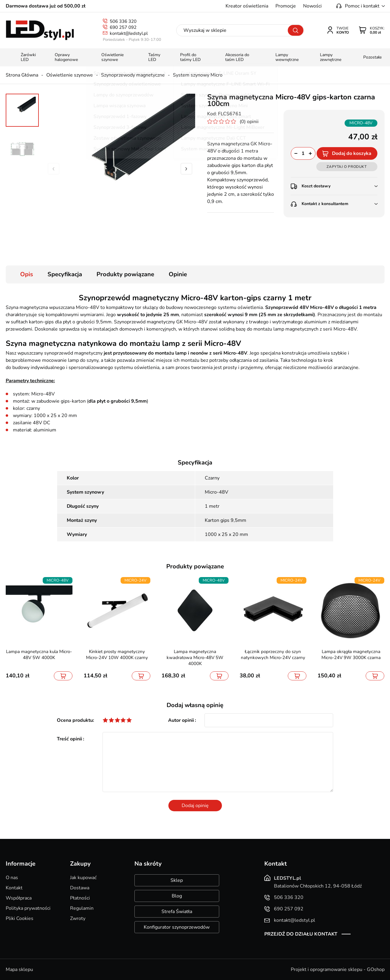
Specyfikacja (65, 274)
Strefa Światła (177, 912)
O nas (12, 878)
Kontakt (14, 888)
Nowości (312, 6)
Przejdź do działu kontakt (301, 934)
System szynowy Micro (198, 75)
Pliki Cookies (20, 918)
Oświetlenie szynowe (70, 75)
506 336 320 (123, 21)
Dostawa (80, 888)
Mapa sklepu (19, 969)
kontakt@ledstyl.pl (129, 33)
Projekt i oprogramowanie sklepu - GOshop (338, 969)
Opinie (178, 274)
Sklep (177, 880)
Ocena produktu (75, 720)
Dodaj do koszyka (352, 153)
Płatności (80, 898)
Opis (27, 274)
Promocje (286, 6)
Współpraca (19, 898)
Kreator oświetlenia (247, 6)
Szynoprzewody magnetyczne (133, 75)
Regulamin (82, 908)
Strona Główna (22, 75)
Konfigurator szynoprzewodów (177, 927)
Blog (177, 896)
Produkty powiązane (125, 274)
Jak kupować (83, 878)
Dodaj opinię (195, 806)
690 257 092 (123, 27)
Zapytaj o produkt (347, 167)
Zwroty (78, 918)
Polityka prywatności (28, 908)
